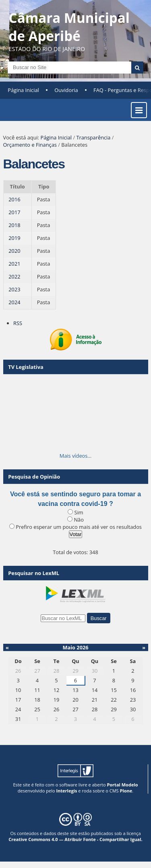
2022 (14, 276)
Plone (126, 791)
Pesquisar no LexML (34, 573)
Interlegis (66, 791)
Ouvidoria (66, 90)
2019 (14, 238)
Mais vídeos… (76, 456)
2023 (14, 289)
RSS (18, 323)
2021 (14, 264)
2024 (14, 302)
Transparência (93, 137)
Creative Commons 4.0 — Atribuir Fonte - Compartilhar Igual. (75, 839)
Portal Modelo (122, 785)
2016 (14, 199)
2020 (14, 251)
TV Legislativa (26, 367)
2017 (14, 212)
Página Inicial (23, 90)
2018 (14, 225)
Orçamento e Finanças (30, 145)
